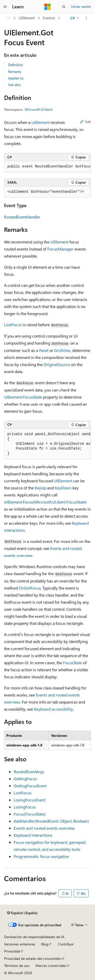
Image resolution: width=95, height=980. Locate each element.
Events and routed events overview (44, 828)
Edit (86, 122)
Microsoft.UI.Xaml (39, 109)
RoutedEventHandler (22, 217)
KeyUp (40, 488)
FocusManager (60, 249)
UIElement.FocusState (23, 397)
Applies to (16, 78)
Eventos (49, 18)
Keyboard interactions (33, 835)
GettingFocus (25, 779)
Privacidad (12, 951)
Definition (16, 65)
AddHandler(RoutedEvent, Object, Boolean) (51, 821)
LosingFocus (25, 807)
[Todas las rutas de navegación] (8, 18)
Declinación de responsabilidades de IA (34, 937)
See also (14, 85)
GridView (62, 350)
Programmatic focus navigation (41, 856)
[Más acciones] (87, 18)
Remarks (15, 72)
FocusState (73, 663)
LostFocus (13, 325)
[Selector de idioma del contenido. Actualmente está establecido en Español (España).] (22, 913)
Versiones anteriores (20, 944)
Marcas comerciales (51, 965)
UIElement (27, 18)
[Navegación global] (5, 7)
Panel (44, 350)
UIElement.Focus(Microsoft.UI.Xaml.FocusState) (45, 502)
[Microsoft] (48, 7)
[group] (48, 167)
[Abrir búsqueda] (64, 7)
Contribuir (66, 944)
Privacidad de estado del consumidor (33, 958)
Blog (45, 944)
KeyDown (63, 488)
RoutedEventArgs (29, 772)
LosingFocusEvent (30, 800)
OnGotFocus (30, 588)
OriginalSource (57, 364)
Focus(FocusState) (30, 814)
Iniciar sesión (81, 6)
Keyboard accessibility (53, 709)
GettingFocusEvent (30, 786)
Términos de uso (17, 965)
